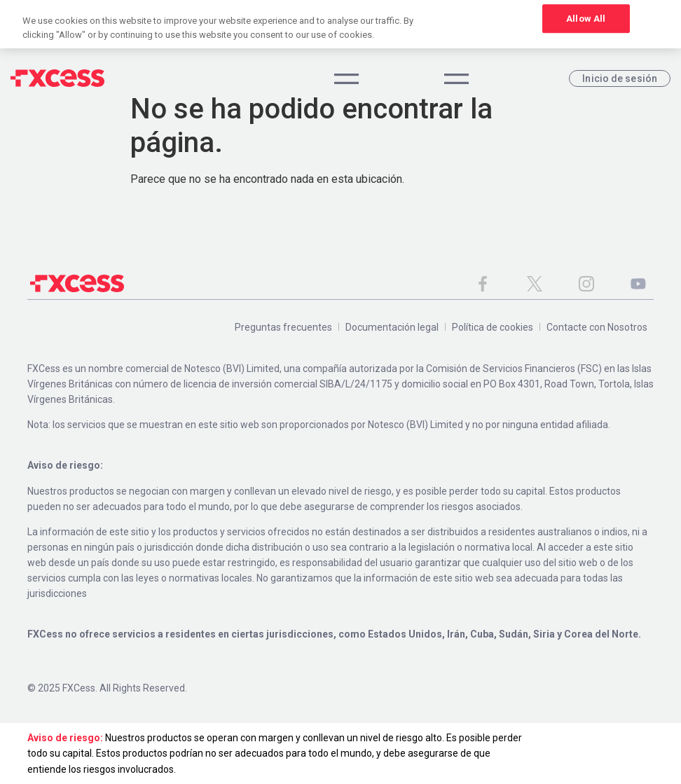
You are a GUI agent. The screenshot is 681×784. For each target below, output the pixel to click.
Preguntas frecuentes (283, 327)
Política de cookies (493, 327)
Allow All (586, 19)
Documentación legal (392, 327)
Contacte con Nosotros (597, 327)
